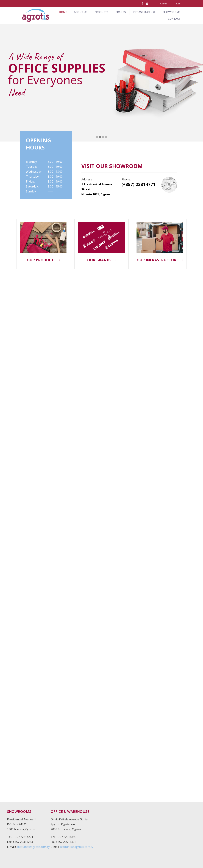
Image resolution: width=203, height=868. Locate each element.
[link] (169, 185)
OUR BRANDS (101, 260)
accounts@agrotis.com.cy (33, 847)
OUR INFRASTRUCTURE (160, 260)
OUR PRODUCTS (43, 260)
